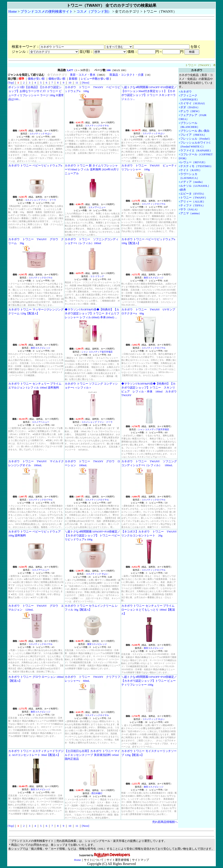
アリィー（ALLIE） (193, 201)
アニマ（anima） (191, 213)
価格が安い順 (36, 79)
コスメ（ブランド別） (94, 11)
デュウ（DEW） (191, 111)
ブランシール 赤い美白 (195, 131)
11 (77, 83)
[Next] (85, 83)
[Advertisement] (88, 30)
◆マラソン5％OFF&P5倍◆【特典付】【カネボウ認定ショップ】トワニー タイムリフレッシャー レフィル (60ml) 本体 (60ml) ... (92, 313)
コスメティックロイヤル (97, 126)
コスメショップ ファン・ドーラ (41, 200)
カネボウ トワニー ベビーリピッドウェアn (35, 165)
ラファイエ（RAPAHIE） (196, 150)
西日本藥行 (97, 793)
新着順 (73, 79)
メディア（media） (192, 182)
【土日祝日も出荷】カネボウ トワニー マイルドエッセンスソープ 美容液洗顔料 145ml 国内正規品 (92, 755)
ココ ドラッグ (97, 276)
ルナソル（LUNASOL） (195, 186)
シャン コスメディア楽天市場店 (97, 352)
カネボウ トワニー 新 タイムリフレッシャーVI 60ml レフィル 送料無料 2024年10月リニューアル (92, 169)
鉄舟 (183, 190)
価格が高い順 (57, 79)
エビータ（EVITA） (193, 194)
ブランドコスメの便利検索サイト (47, 11)
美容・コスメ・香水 (83, 75)
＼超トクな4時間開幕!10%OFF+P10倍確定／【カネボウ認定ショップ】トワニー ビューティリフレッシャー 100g (149, 681)
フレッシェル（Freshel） (196, 139)
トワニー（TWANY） (194, 198)
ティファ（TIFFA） (193, 205)
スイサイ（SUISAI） (193, 103)
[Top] (11, 83)
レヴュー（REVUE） (193, 162)
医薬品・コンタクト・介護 (127, 75)
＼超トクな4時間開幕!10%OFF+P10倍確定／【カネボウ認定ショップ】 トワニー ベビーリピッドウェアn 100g (92, 535)
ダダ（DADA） (190, 107)
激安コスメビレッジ (154, 278)
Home (13, 11)
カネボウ (186, 92)
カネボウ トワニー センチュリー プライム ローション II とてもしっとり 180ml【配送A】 (148, 610)
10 (70, 83)
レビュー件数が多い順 (95, 79)
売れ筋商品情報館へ (165, 822)
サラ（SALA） (190, 209)
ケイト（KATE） (191, 170)
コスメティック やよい (41, 134)
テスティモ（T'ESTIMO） (197, 166)
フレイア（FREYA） (193, 135)
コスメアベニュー (97, 207)
